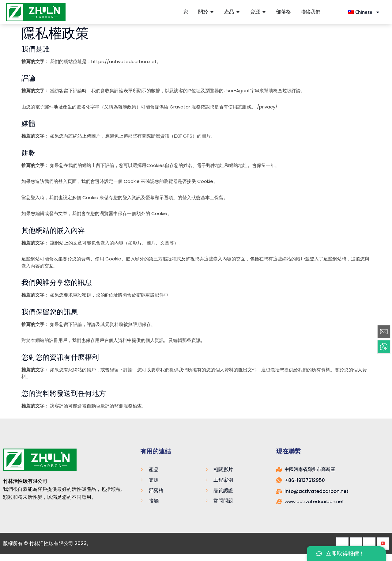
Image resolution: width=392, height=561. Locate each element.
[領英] (369, 544)
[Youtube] (383, 544)
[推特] (356, 544)
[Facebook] (342, 544)
